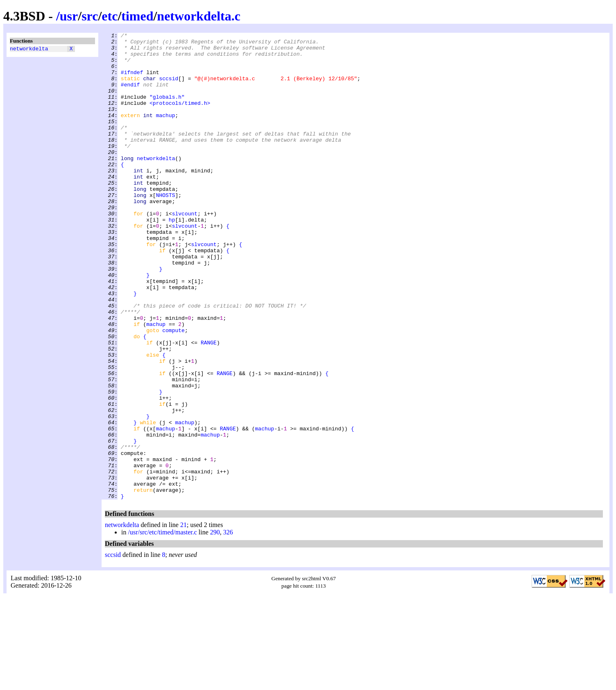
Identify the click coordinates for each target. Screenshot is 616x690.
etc (110, 16)
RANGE (209, 405)
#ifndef (132, 81)
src (90, 16)
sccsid (169, 88)
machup (166, 132)
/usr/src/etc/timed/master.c (162, 626)
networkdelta (29, 50)
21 (183, 618)
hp (172, 258)
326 (228, 626)
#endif (130, 95)
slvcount (185, 250)
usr (69, 16)
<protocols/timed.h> (180, 118)
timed (137, 16)
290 (215, 626)
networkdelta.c (199, 16)
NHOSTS (166, 228)
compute (173, 390)
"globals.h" (167, 110)
